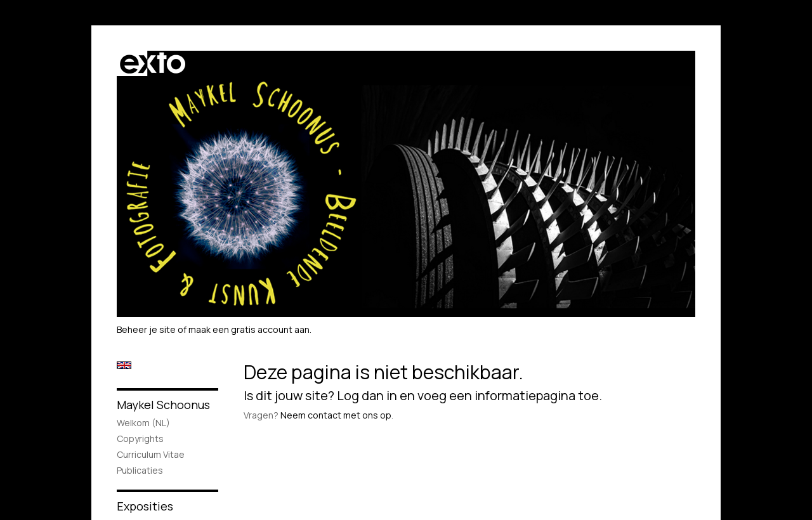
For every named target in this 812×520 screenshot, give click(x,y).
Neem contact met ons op (336, 415)
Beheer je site (146, 329)
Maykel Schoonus (163, 405)
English (124, 365)
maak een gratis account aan (249, 329)
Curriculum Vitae (151, 454)
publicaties (140, 470)
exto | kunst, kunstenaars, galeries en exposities (153, 63)
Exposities (145, 506)
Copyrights (140, 439)
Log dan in (367, 395)
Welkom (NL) (143, 423)
